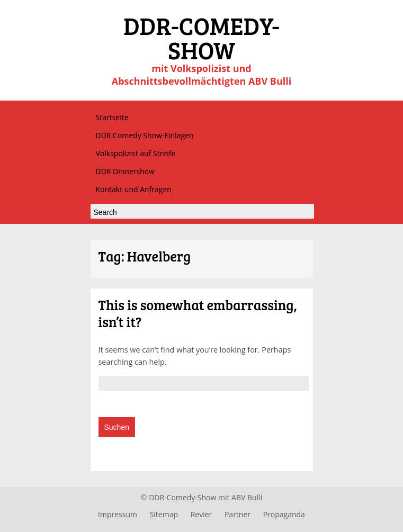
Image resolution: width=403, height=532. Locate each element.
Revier (201, 514)
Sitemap (164, 514)
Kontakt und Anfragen (134, 189)
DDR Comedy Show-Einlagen (145, 135)
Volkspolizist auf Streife (136, 153)
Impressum (118, 514)
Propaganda (284, 514)
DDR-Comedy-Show (182, 497)
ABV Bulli (247, 497)
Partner (238, 514)
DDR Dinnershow (126, 171)
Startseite (112, 117)
